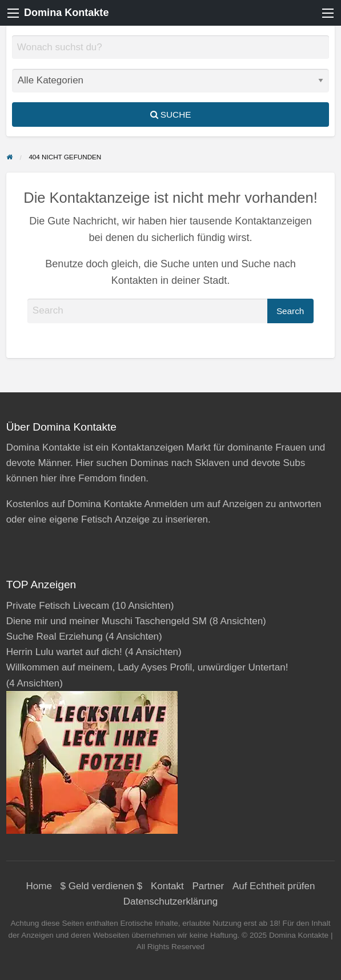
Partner (208, 886)
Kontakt (167, 886)
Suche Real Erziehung (55, 636)
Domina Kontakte (66, 13)
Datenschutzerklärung (170, 901)
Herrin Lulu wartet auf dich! (64, 652)
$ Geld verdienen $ (102, 886)
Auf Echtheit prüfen (274, 886)
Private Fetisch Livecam (58, 606)
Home (39, 886)
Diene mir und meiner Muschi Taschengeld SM (107, 621)
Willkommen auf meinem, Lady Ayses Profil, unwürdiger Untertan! (147, 667)
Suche (171, 115)
